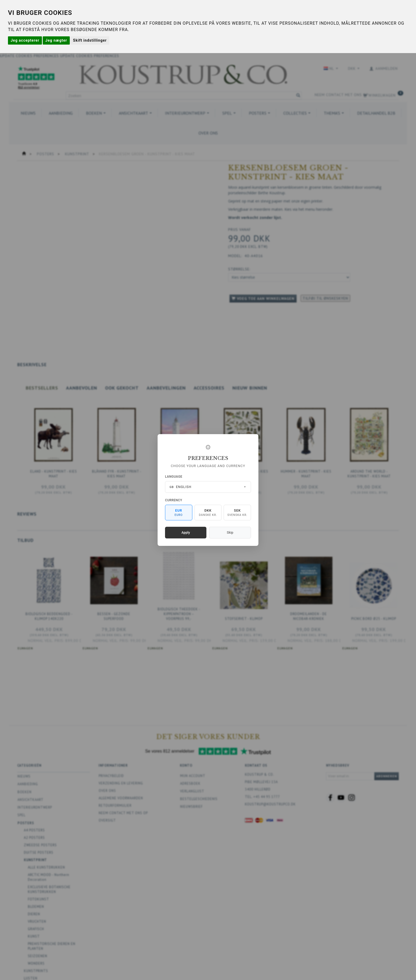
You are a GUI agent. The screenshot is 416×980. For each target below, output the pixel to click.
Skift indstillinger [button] (90, 40)
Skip (230, 532)
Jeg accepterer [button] (25, 40)
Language (174, 477)
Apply (186, 532)
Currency (174, 500)
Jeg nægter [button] (56, 40)
